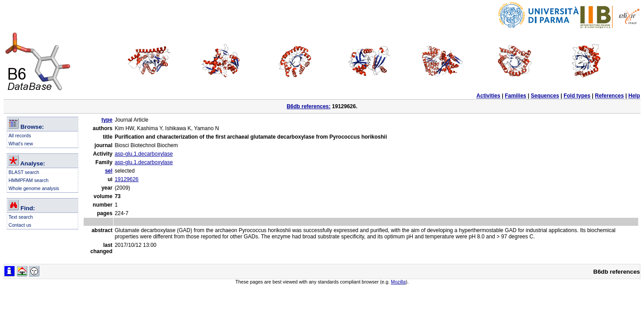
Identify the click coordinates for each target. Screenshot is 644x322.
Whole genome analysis (34, 188)
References (609, 96)
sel (109, 171)
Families (516, 96)
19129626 (126, 179)
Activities (488, 96)
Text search (21, 217)
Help (634, 96)
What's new (21, 144)
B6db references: (309, 106)
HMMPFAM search (28, 180)
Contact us (20, 225)
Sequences (545, 96)
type (107, 120)
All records (20, 136)
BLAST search (24, 172)
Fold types (577, 96)
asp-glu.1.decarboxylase (144, 154)
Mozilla (398, 282)
